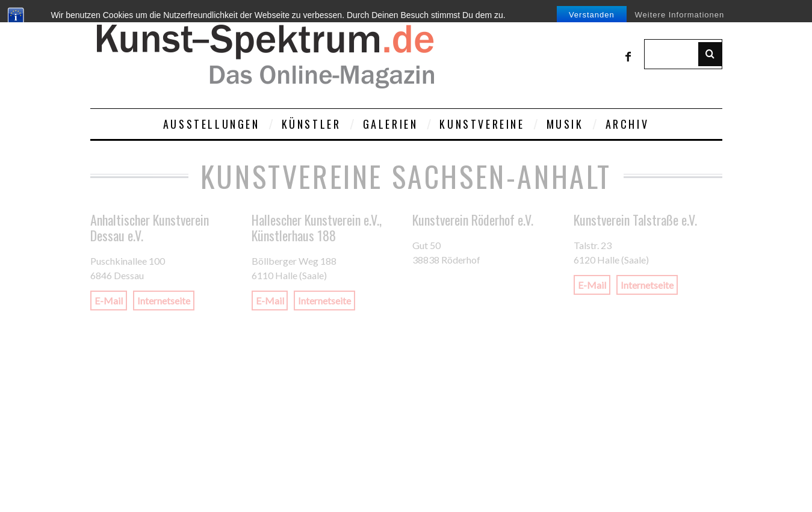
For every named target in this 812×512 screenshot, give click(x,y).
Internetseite (164, 301)
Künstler (311, 124)
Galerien (391, 124)
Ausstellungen (212, 124)
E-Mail (109, 301)
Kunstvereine (482, 124)
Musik (565, 124)
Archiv (628, 124)
